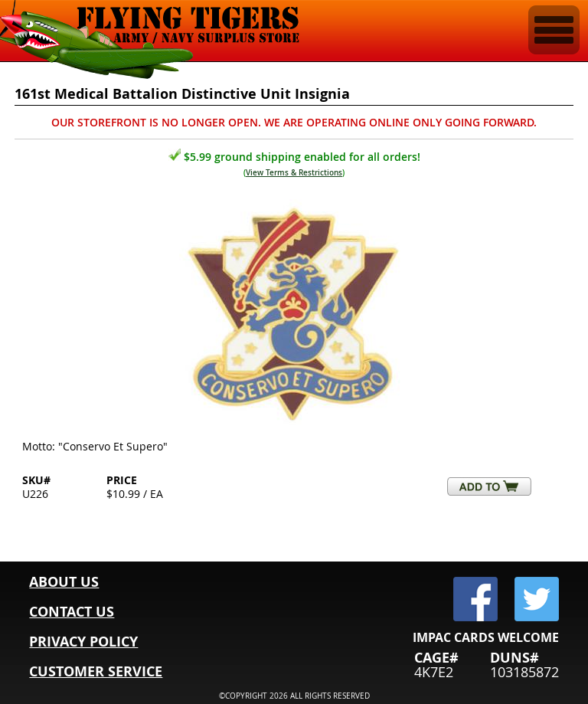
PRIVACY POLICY (83, 642)
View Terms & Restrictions (294, 173)
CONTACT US (72, 612)
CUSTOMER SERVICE (96, 671)
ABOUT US (64, 582)
